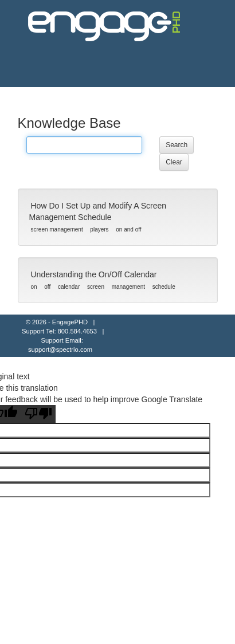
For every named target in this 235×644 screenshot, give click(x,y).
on (34, 287)
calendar (69, 287)
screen (96, 287)
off (47, 287)
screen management (57, 229)
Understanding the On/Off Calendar (94, 274)
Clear (174, 162)
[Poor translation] (38, 414)
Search (177, 145)
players (99, 229)
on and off (128, 229)
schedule (164, 287)
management (128, 287)
